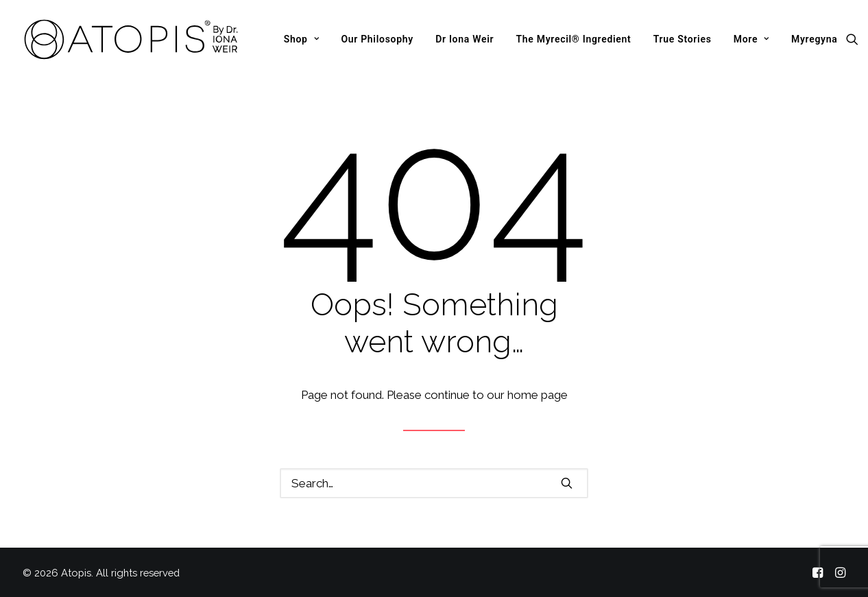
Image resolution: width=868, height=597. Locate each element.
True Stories (683, 39)
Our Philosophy (377, 39)
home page (538, 395)
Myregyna (815, 39)
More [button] (751, 39)
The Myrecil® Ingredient (573, 39)
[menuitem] (302, 39)
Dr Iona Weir (465, 39)
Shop (302, 39)
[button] (855, 39)
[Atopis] (132, 39)
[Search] (434, 483)
